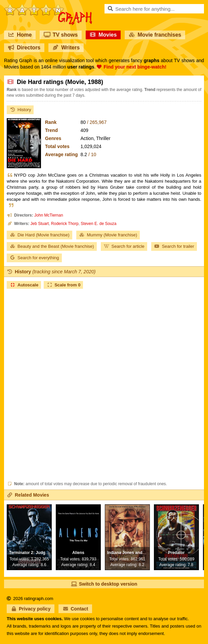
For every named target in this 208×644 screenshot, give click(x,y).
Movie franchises (155, 35)
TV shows (61, 35)
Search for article (124, 246)
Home (20, 35)
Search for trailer (174, 246)
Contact (75, 609)
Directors (24, 48)
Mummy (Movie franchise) (108, 235)
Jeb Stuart (39, 224)
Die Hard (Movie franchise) (39, 235)
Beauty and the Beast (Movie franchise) (52, 246)
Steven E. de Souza (98, 224)
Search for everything (34, 258)
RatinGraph (48, 7)
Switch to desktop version (104, 584)
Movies (103, 35)
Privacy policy (31, 609)
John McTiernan (49, 215)
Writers (66, 48)
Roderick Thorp (65, 224)
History (20, 110)
